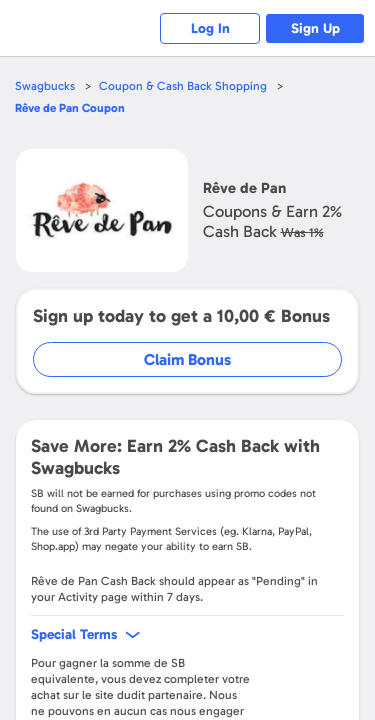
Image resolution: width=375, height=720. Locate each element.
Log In (210, 28)
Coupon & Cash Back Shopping (183, 86)
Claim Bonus (187, 359)
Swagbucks (45, 86)
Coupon (70, 108)
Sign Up (315, 28)
